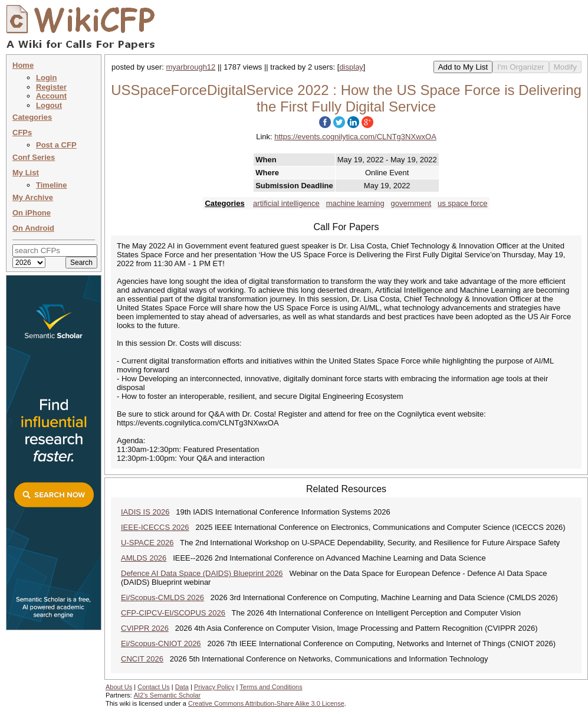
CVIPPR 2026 (145, 628)
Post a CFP (56, 145)
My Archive (33, 197)
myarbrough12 (191, 67)
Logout (49, 105)
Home (23, 65)
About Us (119, 687)
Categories (32, 117)
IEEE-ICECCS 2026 (155, 527)
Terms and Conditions (271, 687)
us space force (463, 203)
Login (46, 78)
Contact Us (153, 687)
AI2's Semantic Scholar (167, 695)
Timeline (52, 185)
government (411, 203)
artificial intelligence (286, 203)
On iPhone (32, 213)
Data (182, 687)
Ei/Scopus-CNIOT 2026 (161, 643)
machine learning (355, 203)
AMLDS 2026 (144, 558)
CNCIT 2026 (142, 659)
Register (51, 87)
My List (26, 173)
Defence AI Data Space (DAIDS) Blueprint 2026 (202, 573)
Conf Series (34, 157)
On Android (33, 228)
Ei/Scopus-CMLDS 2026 (162, 597)
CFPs (22, 132)
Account (51, 96)
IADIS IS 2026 (145, 512)
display (351, 67)
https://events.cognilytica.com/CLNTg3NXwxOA (355, 137)
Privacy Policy (214, 687)
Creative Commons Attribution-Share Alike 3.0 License (266, 703)
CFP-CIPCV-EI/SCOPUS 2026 (173, 613)
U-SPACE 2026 (147, 543)
